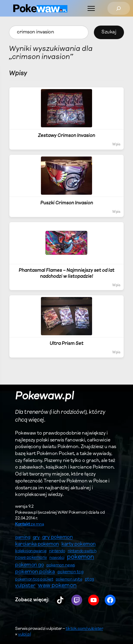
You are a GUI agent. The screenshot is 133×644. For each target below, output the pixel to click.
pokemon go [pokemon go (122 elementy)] (29, 565)
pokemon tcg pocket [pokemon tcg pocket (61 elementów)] (34, 580)
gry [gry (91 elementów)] (36, 537)
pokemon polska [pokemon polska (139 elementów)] (35, 572)
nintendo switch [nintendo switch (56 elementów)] (82, 551)
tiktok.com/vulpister (84, 629)
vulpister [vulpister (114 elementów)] (25, 586)
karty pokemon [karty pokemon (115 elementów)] (79, 544)
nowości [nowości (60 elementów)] (57, 558)
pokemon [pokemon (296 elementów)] (80, 557)
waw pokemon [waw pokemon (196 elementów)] (57, 586)
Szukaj (109, 32)
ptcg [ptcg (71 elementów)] (90, 579)
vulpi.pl (24, 635)
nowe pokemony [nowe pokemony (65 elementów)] (31, 558)
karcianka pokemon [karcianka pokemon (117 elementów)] (37, 544)
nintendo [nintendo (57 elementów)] (57, 551)
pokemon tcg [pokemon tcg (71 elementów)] (71, 572)
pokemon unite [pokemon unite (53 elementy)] (69, 579)
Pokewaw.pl (44, 397)
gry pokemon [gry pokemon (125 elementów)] (57, 537)
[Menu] (91, 8)
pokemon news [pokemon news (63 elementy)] (61, 565)
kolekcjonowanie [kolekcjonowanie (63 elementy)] (31, 551)
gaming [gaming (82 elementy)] (23, 538)
